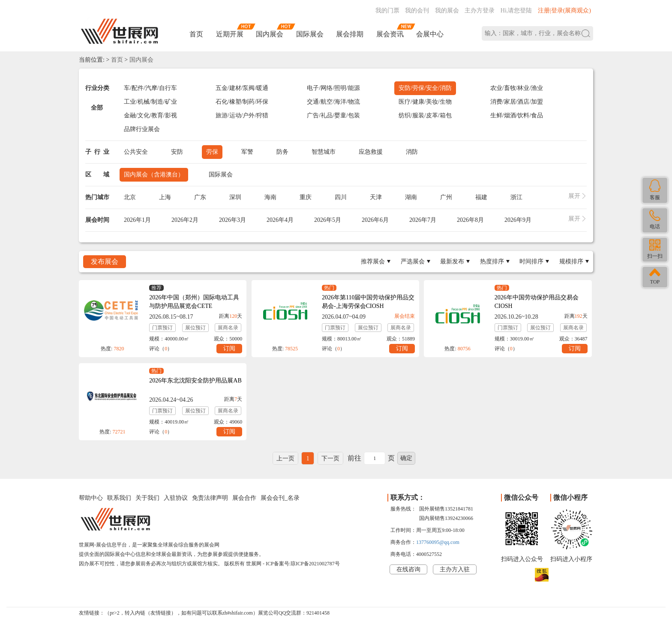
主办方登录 (480, 10)
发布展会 (105, 261)
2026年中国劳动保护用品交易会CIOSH (537, 302)
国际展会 (310, 34)
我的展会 (447, 10)
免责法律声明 (210, 498)
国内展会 (270, 34)
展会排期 (350, 34)
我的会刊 (417, 10)
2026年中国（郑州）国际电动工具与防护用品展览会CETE (194, 302)
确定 (406, 458)
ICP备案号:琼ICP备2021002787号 (303, 564)
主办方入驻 (455, 569)
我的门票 (387, 10)
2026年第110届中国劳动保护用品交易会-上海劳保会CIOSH (368, 302)
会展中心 (430, 34)
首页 (196, 34)
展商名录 (228, 328)
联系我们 (119, 498)
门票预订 (162, 328)
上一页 (285, 458)
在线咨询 (408, 569)
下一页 (330, 458)
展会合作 (244, 498)
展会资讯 (390, 34)
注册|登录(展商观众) (564, 10)
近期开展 (230, 34)
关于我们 (147, 498)
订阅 (229, 348)
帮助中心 (91, 498)
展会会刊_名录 (280, 498)
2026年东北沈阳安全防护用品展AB (195, 381)
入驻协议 (176, 498)
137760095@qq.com (438, 542)
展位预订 (195, 328)
